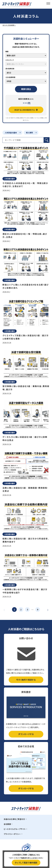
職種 (7, 51)
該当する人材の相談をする (26, 110)
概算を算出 (26, 89)
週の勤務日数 (10, 69)
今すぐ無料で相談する (26, 680)
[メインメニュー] (48, 3)
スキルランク (10, 60)
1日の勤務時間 (10, 77)
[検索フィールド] (23, 140)
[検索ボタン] (47, 140)
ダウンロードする (26, 734)
